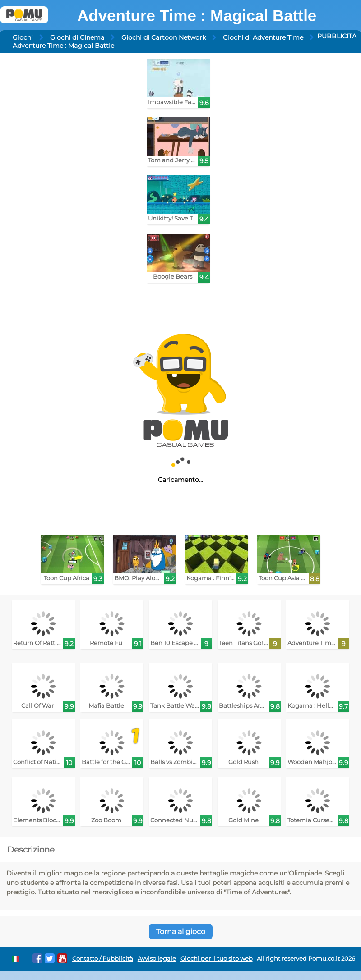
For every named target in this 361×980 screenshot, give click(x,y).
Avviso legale (157, 959)
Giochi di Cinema (77, 37)
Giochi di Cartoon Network (164, 37)
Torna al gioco (181, 932)
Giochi (23, 37)
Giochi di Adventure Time (263, 37)
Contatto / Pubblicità (103, 959)
